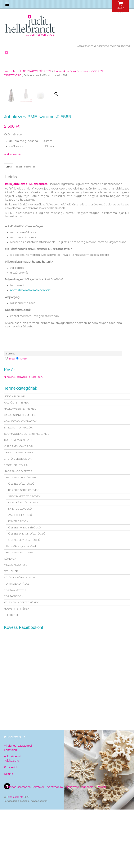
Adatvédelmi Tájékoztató (63, 846)
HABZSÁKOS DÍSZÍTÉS (36, 71)
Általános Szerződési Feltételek (24, 846)
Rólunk (8, 832)
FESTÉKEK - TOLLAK (17, 524)
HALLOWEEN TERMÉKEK (20, 467)
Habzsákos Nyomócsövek (21, 605)
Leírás (9, 225)
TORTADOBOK (14, 655)
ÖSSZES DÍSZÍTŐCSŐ (21, 542)
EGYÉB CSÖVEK (18, 580)
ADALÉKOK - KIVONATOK (20, 480)
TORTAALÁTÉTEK (15, 648)
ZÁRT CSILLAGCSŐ (20, 573)
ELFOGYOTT (12, 673)
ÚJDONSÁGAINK (14, 455)
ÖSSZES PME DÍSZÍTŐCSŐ (24, 586)
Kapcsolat (11, 826)
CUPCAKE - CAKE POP (18, 505)
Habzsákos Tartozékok (20, 611)
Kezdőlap (11, 71)
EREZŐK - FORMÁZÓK (18, 486)
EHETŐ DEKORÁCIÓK (18, 517)
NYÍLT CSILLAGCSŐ (20, 567)
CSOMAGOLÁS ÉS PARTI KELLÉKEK (26, 492)
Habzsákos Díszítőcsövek (71, 71)
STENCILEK (11, 630)
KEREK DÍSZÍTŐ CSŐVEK (23, 548)
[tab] (9, 226)
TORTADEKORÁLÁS (17, 642)
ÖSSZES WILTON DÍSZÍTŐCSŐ (27, 592)
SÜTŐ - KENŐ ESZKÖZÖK (20, 636)
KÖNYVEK (10, 617)
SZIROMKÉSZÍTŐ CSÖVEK (24, 555)
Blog (12, 417)
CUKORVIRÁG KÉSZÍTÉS (19, 499)
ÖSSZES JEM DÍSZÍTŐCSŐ (24, 598)
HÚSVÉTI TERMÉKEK (17, 667)
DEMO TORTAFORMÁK (19, 511)
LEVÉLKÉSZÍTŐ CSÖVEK (23, 561)
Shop (23, 417)
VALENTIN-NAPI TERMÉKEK (21, 661)
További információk (26, 225)
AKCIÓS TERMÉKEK (16, 461)
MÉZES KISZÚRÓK (15, 623)
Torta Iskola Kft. (15, 855)
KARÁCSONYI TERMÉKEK (20, 473)
